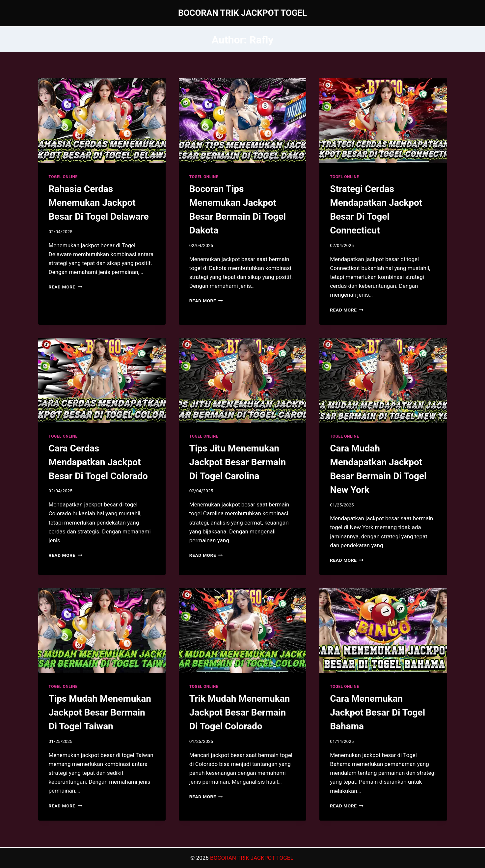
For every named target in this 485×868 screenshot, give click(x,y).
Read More (66, 287)
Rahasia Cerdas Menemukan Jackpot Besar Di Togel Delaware (99, 203)
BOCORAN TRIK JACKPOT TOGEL (252, 858)
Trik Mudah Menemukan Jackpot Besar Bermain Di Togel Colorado (240, 712)
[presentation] (102, 121)
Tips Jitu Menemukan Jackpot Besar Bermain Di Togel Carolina (238, 462)
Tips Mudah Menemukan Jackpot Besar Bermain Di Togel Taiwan (100, 712)
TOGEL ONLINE (63, 177)
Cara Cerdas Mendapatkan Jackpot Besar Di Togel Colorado (98, 462)
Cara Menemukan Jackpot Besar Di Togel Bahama (377, 712)
